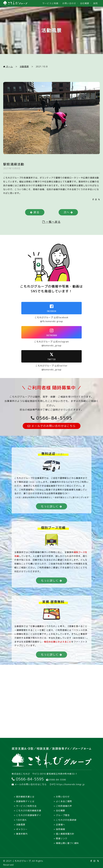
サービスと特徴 (50, 3)
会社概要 (85, 3)
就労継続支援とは (25, 797)
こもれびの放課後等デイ (29, 815)
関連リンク (62, 838)
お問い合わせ (69, 3)
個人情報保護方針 (65, 834)
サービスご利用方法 (26, 806)
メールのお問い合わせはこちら (29, 784)
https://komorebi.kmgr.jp (71, 784)
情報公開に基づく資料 (67, 843)
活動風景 (24, 67)
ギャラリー (22, 829)
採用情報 (60, 829)
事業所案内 (22, 834)
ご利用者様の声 (64, 806)
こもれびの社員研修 (66, 820)
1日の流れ (21, 820)
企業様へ (60, 825)
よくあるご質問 (64, 801)
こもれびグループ (22, 861)
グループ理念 (63, 815)
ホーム (8, 67)
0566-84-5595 (51, 418)
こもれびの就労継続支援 (29, 811)
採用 (95, 3)
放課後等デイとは (25, 801)
